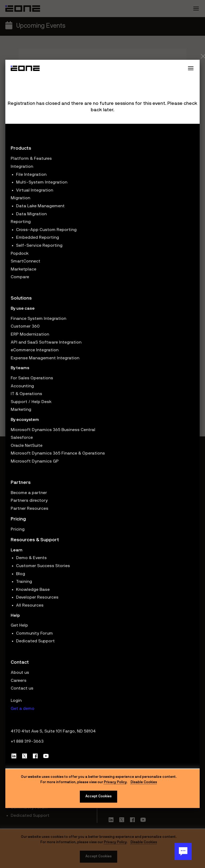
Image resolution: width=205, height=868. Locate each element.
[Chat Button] (183, 851)
